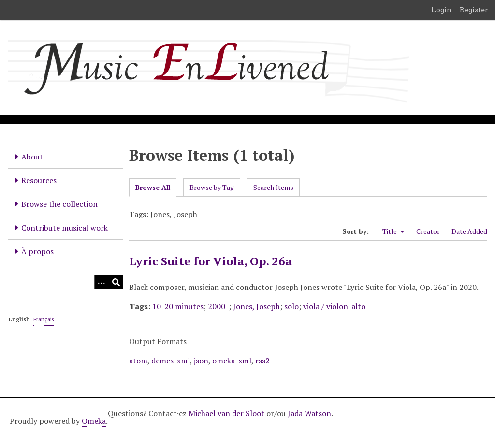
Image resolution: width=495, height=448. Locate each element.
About (32, 157)
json (201, 361)
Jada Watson (309, 413)
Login (441, 10)
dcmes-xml (171, 361)
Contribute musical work (65, 228)
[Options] (102, 282)
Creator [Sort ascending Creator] (428, 231)
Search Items (273, 187)
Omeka (94, 421)
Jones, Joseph (256, 306)
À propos (37, 251)
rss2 (262, 361)
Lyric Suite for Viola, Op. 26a (211, 261)
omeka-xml (232, 361)
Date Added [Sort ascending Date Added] (469, 231)
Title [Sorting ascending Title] (393, 231)
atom (138, 361)
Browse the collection (59, 204)
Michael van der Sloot (226, 413)
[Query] (66, 282)
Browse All (153, 187)
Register (474, 10)
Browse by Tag (212, 187)
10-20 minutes (178, 306)
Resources (39, 180)
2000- (218, 306)
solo (291, 306)
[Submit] (116, 282)
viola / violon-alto (334, 306)
